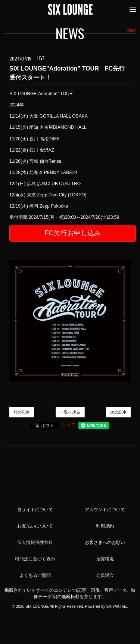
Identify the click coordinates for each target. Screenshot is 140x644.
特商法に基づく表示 (35, 559)
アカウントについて (105, 510)
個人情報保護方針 (35, 542)
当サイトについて (35, 510)
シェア (69, 425)
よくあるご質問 (35, 575)
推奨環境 (105, 559)
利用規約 (105, 526)
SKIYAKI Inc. (117, 606)
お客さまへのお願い (105, 542)
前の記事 (22, 412)
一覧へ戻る (70, 412)
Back (132, 30)
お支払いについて (35, 526)
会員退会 (105, 575)
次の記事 (118, 412)
